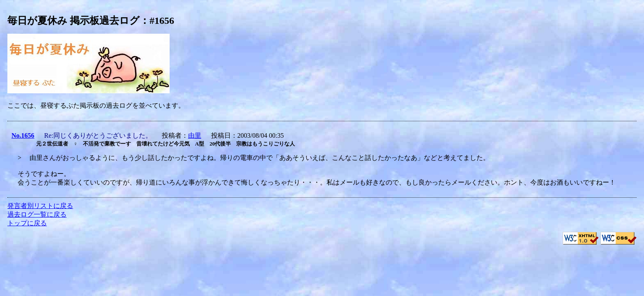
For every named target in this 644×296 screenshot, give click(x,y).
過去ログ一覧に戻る (37, 214)
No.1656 (23, 135)
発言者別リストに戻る (40, 206)
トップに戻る (27, 223)
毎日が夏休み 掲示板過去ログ (74, 21)
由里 (195, 135)
